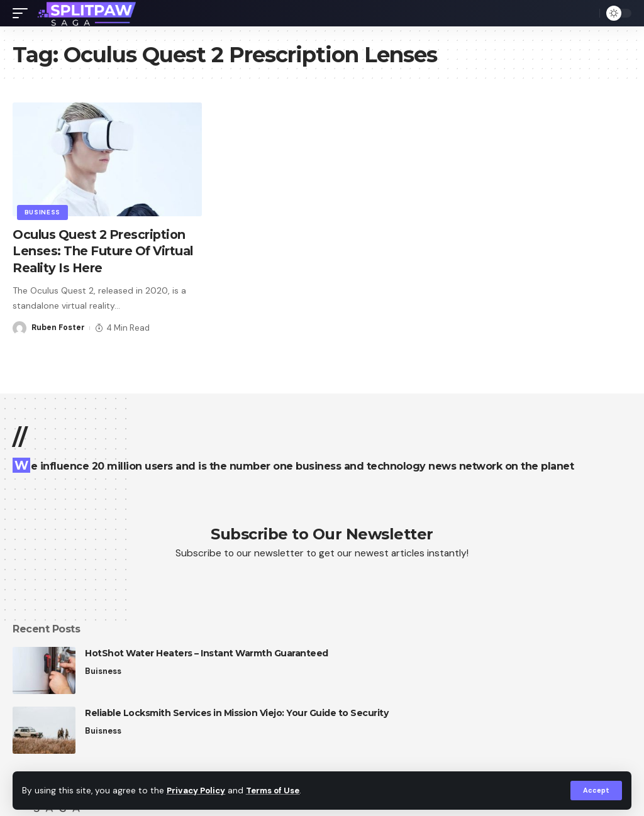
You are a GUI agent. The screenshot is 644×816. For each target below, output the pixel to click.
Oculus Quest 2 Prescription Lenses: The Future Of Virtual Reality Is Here (105, 251)
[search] (587, 13)
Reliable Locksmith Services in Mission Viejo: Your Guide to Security (236, 713)
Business (43, 212)
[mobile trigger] (23, 13)
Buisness (103, 671)
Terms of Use (277, 791)
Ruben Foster (59, 327)
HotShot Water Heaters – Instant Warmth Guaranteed (207, 653)
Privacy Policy (197, 791)
